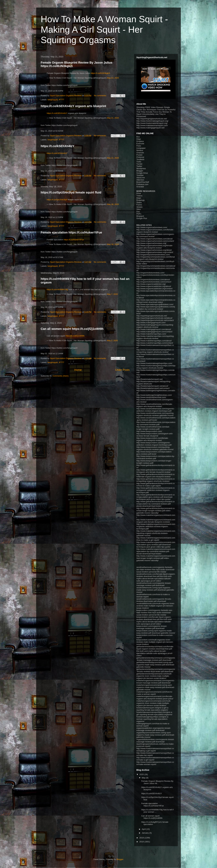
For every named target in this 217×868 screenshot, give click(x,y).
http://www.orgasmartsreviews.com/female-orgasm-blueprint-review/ (155, 231)
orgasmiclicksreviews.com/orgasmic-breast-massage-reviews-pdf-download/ (155, 741)
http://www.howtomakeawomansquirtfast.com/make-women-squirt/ (155, 763)
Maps (139, 198)
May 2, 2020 (112, 341)
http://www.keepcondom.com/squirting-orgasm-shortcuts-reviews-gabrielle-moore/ (155, 448)
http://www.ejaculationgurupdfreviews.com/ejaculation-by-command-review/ (156, 308)
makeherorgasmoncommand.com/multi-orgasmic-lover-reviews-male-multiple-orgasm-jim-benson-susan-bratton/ (154, 703)
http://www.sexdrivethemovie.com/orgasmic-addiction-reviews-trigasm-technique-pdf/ (156, 410)
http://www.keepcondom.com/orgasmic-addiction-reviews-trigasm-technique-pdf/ (154, 444)
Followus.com (142, 184)
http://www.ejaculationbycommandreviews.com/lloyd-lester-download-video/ (156, 301)
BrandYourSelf (143, 182)
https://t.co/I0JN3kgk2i (100, 73)
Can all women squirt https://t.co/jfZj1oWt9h (72, 329)
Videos (139, 196)
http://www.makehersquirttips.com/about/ (154, 341)
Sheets (139, 207)
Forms (139, 205)
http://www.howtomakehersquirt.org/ (152, 123)
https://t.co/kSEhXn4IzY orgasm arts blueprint (73, 106)
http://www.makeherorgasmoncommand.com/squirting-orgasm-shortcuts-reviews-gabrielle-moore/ (156, 533)
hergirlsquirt (53, 100)
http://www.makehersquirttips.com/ (151, 334)
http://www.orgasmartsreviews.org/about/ (154, 250)
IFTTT (62, 100)
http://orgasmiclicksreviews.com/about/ (153, 279)
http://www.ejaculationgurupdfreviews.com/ (155, 304)
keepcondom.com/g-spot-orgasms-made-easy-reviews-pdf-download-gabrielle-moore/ (156, 632)
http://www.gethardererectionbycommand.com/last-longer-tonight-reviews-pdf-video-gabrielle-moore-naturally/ (156, 511)
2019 (142, 838)
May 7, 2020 (112, 294)
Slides (139, 202)
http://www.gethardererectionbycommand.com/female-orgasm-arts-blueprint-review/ (156, 475)
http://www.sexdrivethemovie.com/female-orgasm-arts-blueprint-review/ (154, 405)
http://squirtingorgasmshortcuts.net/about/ (154, 318)
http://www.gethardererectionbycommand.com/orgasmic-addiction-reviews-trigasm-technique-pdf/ (156, 490)
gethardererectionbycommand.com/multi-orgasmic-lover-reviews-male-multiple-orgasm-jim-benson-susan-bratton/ (154, 676)
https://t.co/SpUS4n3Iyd (57, 200)
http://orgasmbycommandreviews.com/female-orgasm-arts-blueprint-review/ (156, 258)
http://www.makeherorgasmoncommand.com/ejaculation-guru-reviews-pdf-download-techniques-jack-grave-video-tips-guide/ (156, 545)
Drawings (140, 200)
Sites (139, 209)
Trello (139, 162)
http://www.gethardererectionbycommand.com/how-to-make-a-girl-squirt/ (156, 485)
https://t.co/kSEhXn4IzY (57, 113)
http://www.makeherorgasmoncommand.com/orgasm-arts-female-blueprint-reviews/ (156, 521)
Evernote (140, 144)
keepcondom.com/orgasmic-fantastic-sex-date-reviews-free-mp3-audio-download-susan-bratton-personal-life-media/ (155, 613)
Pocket (139, 155)
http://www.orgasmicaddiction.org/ (151, 284)
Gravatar (140, 187)
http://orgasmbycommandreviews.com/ (153, 255)
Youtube (140, 175)
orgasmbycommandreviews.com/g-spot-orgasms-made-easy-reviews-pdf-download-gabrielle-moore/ (156, 735)
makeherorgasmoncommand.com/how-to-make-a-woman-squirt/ (155, 693)
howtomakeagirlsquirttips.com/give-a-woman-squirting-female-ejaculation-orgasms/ (153, 719)
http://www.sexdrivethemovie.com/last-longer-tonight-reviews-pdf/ (153, 428)
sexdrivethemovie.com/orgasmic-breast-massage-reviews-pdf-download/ (154, 584)
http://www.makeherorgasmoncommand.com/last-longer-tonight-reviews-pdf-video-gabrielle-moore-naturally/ (156, 558)
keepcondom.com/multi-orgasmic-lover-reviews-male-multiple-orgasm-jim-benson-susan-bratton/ (155, 642)
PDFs (139, 214)
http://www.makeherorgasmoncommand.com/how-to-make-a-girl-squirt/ (156, 539)
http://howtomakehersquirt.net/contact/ (153, 388)
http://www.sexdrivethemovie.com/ (151, 397)
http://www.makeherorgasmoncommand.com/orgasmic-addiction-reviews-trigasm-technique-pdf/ (156, 526)
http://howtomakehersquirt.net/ (150, 379)
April (144, 829)
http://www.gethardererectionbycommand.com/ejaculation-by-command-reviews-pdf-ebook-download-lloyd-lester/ (156, 504)
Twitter (139, 166)
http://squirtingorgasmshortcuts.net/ (152, 119)
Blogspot (140, 216)
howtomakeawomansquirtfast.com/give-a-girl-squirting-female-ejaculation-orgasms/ (154, 713)
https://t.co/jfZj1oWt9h (75, 336)
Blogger (140, 171)
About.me (141, 178)
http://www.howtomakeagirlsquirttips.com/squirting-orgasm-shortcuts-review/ (156, 367)
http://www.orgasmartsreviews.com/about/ (155, 239)
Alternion (140, 180)
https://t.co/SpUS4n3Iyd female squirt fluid (71, 192)
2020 (142, 774)
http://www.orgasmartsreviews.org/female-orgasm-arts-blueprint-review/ (155, 247)
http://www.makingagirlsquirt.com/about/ (154, 329)
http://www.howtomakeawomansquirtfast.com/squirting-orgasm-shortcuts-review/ (155, 351)
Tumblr (139, 164)
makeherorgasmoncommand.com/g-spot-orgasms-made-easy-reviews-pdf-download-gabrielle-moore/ (156, 687)
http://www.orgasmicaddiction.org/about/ (154, 286)
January (146, 833)
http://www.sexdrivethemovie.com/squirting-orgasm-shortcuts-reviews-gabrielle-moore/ (155, 414)
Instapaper (141, 148)
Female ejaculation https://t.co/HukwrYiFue (71, 232)
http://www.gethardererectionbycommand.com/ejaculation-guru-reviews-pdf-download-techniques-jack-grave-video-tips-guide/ (156, 497)
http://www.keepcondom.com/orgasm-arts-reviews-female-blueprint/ (155, 435)
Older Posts (122, 370)
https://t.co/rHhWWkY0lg (57, 289)
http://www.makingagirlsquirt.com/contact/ (154, 332)
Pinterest (140, 157)
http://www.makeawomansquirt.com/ (152, 125)
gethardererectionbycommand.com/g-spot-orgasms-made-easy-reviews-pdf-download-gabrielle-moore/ (156, 665)
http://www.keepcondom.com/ (149, 431)
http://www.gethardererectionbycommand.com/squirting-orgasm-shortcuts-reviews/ (156, 480)
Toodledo (140, 159)
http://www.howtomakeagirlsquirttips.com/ (154, 363)
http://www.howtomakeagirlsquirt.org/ (152, 121)
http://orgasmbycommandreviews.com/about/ (156, 266)
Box (138, 137)
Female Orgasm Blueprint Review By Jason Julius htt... (157, 782)
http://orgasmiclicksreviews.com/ (150, 273)
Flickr (139, 146)
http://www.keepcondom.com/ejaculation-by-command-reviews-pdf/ (156, 457)
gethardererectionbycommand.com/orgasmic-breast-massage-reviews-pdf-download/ (156, 659)
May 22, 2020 (113, 78)
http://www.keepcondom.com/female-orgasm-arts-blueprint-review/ (152, 439)
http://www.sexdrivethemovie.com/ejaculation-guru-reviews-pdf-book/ (156, 419)
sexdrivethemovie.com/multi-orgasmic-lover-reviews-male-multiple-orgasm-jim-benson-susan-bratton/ (156, 606)
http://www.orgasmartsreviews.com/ (152, 227)
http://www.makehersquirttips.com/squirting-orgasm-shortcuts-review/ (155, 337)
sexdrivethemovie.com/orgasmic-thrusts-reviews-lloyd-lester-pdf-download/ (154, 600)
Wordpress (141, 168)
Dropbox (140, 141)
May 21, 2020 (113, 118)
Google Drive (142, 173)
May (144, 778)
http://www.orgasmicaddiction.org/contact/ (154, 289)
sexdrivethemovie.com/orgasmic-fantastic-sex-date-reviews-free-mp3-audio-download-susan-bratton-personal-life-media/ (156, 569)
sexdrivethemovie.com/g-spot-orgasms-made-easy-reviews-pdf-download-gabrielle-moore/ (155, 590)
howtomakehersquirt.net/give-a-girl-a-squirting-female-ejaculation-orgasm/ (153, 709)
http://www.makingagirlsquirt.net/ (150, 128)
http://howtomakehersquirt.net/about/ (152, 386)
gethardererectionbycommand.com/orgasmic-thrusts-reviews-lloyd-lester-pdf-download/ (156, 670)
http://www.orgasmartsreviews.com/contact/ (155, 241)
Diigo (139, 139)
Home (78, 370)
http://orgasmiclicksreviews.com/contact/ (154, 282)
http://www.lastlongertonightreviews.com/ (154, 395)
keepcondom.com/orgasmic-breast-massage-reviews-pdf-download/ (152, 627)
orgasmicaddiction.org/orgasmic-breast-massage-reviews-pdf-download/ (154, 729)
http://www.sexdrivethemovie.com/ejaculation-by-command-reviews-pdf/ (156, 423)
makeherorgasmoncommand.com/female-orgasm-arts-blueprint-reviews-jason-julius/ (155, 697)
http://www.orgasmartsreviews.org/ (151, 243)
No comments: (100, 96)
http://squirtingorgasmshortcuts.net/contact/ (155, 320)
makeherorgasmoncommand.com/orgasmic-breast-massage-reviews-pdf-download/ (156, 682)
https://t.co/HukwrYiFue (74, 240)
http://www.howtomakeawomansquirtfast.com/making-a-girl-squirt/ (155, 750)
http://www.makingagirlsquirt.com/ (151, 323)
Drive (139, 193)
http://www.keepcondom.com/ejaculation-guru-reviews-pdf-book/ (154, 453)
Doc (138, 212)
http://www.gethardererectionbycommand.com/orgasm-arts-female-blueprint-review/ (156, 471)
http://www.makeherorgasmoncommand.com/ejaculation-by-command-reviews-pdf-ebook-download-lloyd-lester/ (156, 551)
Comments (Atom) (61, 376)
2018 (142, 842)
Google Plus (142, 218)
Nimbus (140, 150)
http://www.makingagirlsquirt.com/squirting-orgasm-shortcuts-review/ (155, 326)
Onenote (140, 153)
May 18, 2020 (113, 204)
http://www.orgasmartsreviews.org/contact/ (155, 252)
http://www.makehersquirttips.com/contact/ (155, 343)
